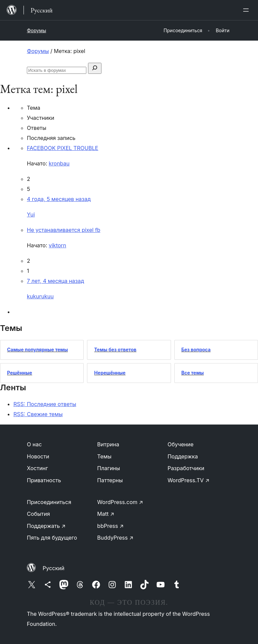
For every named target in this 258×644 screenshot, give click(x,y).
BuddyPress (115, 538)
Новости (38, 456)
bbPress (110, 526)
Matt (106, 514)
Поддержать (46, 526)
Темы (104, 456)
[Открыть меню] (247, 10)
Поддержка (183, 456)
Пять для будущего (52, 538)
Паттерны (110, 480)
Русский (54, 568)
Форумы (36, 30)
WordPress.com (120, 502)
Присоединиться (49, 502)
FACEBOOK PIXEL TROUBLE (62, 148)
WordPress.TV (189, 480)
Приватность (44, 480)
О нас (34, 444)
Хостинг (37, 468)
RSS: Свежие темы (38, 414)
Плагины (109, 468)
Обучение (181, 444)
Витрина (108, 444)
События (38, 514)
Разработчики (186, 468)
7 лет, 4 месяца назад (55, 281)
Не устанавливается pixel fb (64, 230)
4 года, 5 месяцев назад (59, 199)
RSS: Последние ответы (45, 404)
